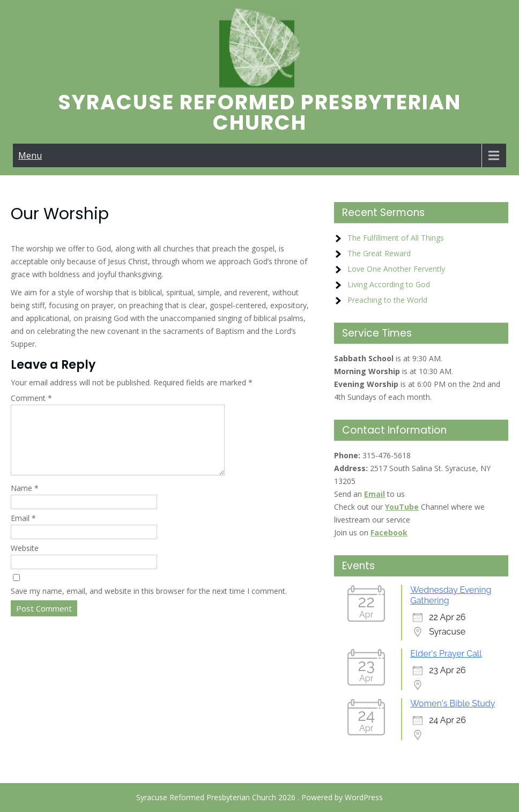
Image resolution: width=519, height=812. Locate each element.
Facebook (389, 532)
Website (25, 561)
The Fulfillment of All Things (396, 238)
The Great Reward (379, 253)
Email (23, 531)
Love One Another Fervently (396, 269)
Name (25, 501)
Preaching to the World (387, 300)
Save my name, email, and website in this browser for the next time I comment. (149, 604)
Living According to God (389, 284)
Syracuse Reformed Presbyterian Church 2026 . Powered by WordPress (259, 797)
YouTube (402, 507)
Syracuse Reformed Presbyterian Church (259, 112)
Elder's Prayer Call (446, 654)
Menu (30, 155)
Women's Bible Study (453, 703)
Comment (31, 398)
